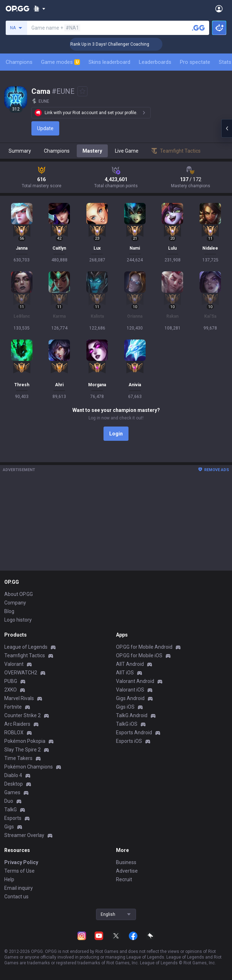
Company (15, 603)
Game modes (60, 62)
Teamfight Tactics (25, 655)
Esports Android (134, 733)
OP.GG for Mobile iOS (139, 655)
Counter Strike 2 (22, 715)
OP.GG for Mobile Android (144, 647)
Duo (9, 801)
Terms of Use (19, 871)
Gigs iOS (125, 707)
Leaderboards (155, 62)
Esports (13, 818)
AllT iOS (125, 673)
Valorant (14, 664)
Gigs (9, 827)
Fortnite (13, 707)
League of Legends (26, 647)
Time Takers (18, 758)
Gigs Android (130, 698)
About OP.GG (19, 594)
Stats (225, 62)
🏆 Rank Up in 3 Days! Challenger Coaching (116, 44)
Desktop (14, 784)
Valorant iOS (130, 690)
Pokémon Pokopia (25, 741)
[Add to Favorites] (82, 91)
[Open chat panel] (227, 128)
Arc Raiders (17, 724)
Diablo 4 (13, 775)
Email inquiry (19, 888)
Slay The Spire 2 (22, 750)
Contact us (16, 897)
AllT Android (130, 664)
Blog (9, 611)
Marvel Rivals (19, 698)
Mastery (92, 151)
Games (12, 792)
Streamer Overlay (24, 835)
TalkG (11, 810)
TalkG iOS (127, 724)
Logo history (18, 620)
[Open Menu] (219, 9)
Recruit (124, 879)
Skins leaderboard (109, 62)
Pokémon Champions (29, 767)
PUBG (11, 681)
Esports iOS (129, 741)
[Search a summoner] (198, 28)
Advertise (127, 871)
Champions (19, 62)
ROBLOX (14, 733)
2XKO (11, 690)
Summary (20, 151)
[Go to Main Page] (17, 9)
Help (9, 879)
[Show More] (39, 9)
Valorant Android (135, 681)
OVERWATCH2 (21, 673)
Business (126, 862)
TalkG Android (132, 715)
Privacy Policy (21, 862)
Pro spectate (195, 62)
